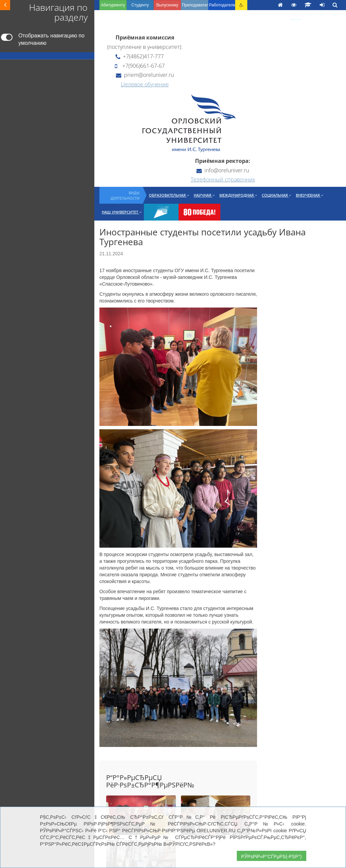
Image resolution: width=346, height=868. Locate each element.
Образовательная (169, 195)
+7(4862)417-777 (140, 56)
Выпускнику (167, 5)
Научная (204, 195)
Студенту (140, 5)
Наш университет (122, 212)
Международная (238, 195)
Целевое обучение (145, 84)
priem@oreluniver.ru (145, 75)
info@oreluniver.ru (223, 170)
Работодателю (222, 5)
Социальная (276, 195)
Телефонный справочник (223, 179)
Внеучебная (309, 195)
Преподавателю (195, 5)
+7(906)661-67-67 (140, 66)
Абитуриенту (113, 5)
